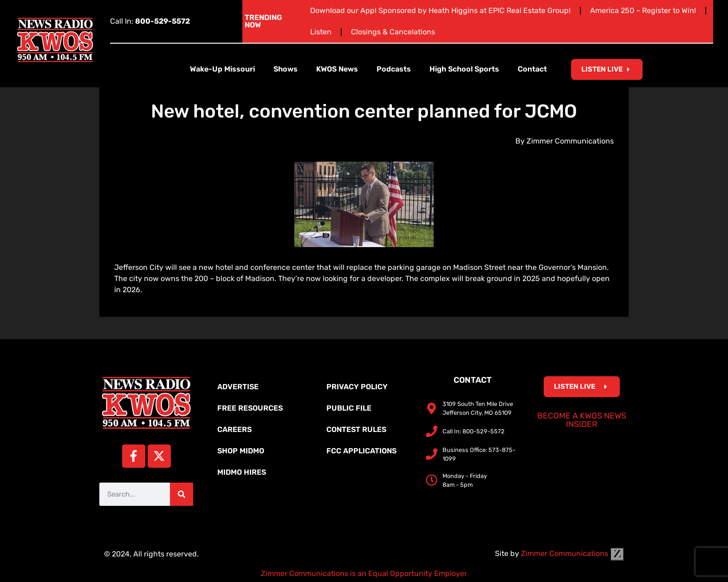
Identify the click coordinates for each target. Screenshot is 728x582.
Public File (349, 408)
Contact (532, 69)
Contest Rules (356, 429)
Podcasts (394, 69)
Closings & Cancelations (393, 32)
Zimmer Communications (572, 553)
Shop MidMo (241, 451)
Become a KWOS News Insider (582, 420)
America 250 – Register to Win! (643, 10)
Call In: (150, 21)
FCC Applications (361, 451)
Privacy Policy (357, 387)
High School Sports (464, 69)
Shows (286, 69)
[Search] (182, 494)
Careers (234, 429)
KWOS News (337, 69)
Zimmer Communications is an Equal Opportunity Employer (364, 573)
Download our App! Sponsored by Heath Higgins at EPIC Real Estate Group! (440, 10)
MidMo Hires (242, 472)
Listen (321, 32)
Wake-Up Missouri (222, 69)
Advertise (238, 387)
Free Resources (250, 408)
